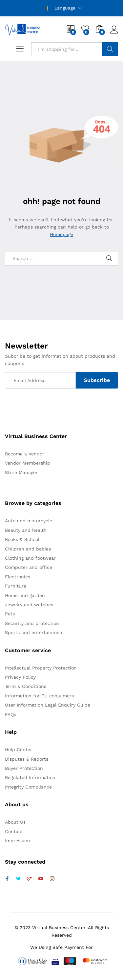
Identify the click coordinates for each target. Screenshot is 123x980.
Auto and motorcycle (29, 521)
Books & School (22, 539)
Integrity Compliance (28, 787)
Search (110, 49)
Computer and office (29, 567)
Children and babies (28, 549)
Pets (10, 614)
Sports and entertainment (35, 632)
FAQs (10, 714)
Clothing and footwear (30, 558)
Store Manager (21, 472)
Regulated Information (30, 777)
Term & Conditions (26, 686)
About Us (15, 822)
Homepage (61, 234)
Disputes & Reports (27, 759)
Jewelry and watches (29, 605)
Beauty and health (26, 530)
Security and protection (32, 623)
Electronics (18, 577)
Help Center (19, 750)
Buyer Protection (24, 768)
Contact (14, 831)
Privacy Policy (20, 677)
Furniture (16, 586)
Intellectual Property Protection (41, 668)
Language (65, 8)
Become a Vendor (25, 454)
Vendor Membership (28, 463)
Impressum (17, 841)
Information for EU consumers (39, 696)
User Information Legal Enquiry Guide (48, 705)
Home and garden (25, 595)
